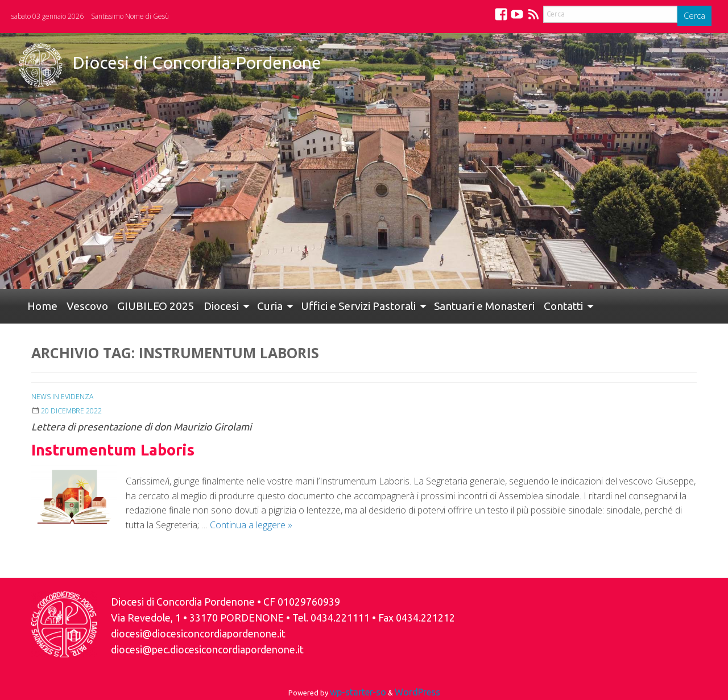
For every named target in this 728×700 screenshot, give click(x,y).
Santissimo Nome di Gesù (130, 16)
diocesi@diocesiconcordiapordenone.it (198, 634)
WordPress (417, 692)
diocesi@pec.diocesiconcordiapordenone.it (207, 650)
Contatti (563, 306)
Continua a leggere (251, 525)
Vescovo (87, 306)
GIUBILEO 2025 (156, 306)
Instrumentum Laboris (113, 450)
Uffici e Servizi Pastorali (358, 306)
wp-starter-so (358, 692)
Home (42, 306)
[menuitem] (42, 306)
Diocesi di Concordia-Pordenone (197, 63)
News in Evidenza (62, 397)
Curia (270, 306)
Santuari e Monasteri (484, 306)
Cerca (694, 16)
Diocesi (221, 306)
